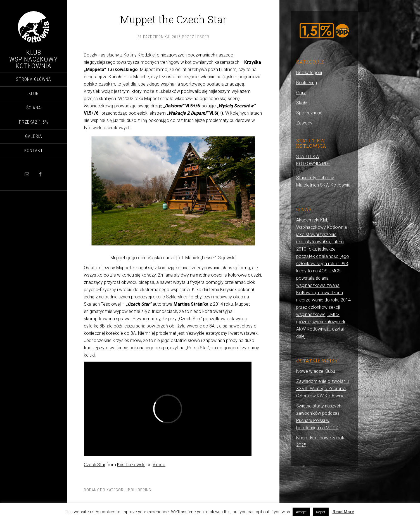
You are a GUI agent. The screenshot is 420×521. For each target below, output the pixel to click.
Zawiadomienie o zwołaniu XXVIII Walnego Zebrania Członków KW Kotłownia (322, 389)
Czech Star (95, 465)
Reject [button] (321, 512)
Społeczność (309, 113)
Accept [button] (301, 512)
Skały (302, 103)
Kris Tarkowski (131, 465)
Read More (343, 512)
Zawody (304, 123)
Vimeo (159, 465)
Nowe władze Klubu (316, 371)
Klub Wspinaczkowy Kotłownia (34, 59)
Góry (301, 93)
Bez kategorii (309, 73)
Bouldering (140, 490)
